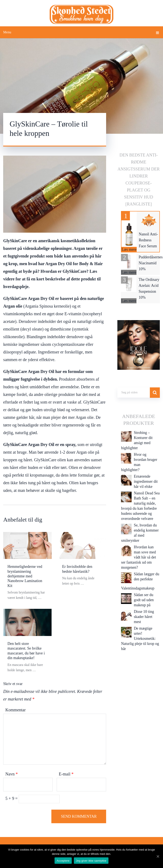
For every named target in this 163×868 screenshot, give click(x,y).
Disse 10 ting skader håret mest (144, 617)
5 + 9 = (12, 798)
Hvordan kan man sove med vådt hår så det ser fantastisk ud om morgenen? (138, 557)
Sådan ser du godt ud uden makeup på (144, 600)
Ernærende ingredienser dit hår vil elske (146, 481)
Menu (7, 32)
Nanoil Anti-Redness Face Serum (148, 240)
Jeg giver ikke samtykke (91, 861)
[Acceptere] (158, 856)
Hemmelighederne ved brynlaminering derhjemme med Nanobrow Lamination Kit (25, 576)
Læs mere (129, 249)
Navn (11, 774)
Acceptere (63, 861)
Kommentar (15, 710)
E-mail (66, 774)
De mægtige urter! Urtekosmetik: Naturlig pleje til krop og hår (140, 639)
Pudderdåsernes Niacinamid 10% (151, 263)
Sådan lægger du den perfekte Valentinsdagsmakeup (140, 581)
